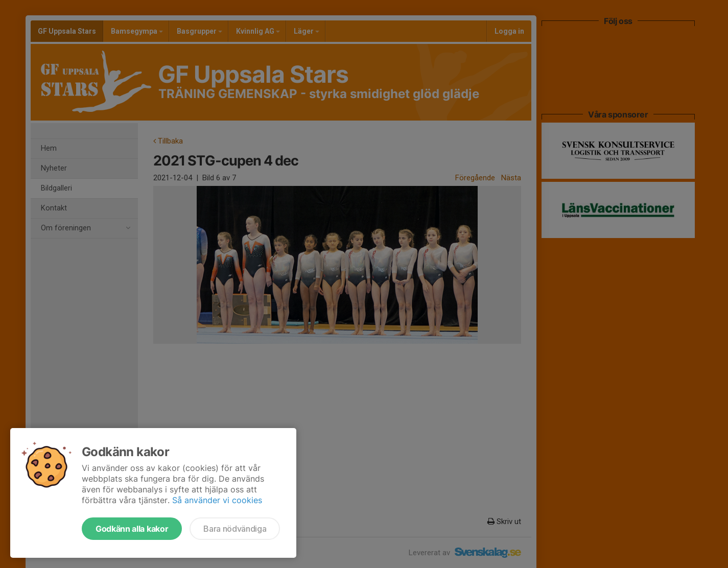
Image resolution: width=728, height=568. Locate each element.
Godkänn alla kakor (132, 529)
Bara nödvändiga (235, 529)
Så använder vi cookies (217, 500)
